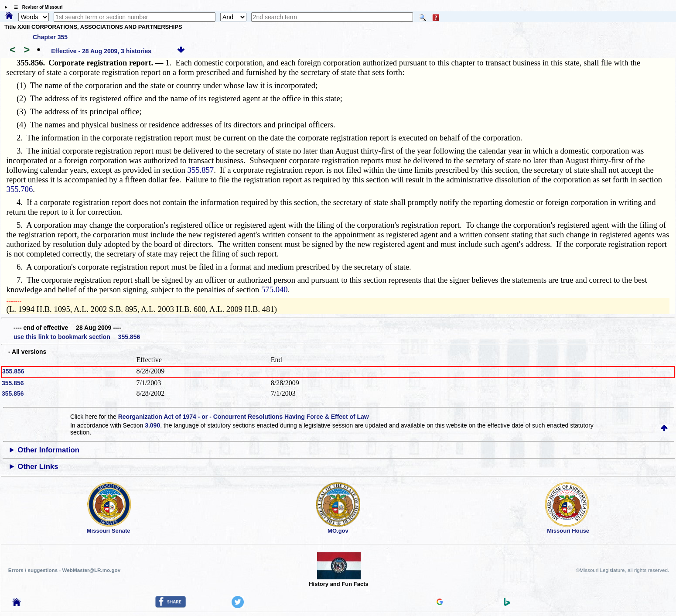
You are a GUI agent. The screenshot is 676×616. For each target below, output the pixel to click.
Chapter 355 (50, 37)
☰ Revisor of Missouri (36, 7)
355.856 (13, 371)
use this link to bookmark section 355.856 (77, 337)
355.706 (20, 189)
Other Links (38, 467)
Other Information (48, 450)
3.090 (152, 425)
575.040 (275, 289)
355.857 (201, 170)
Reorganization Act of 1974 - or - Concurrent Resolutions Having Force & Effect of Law (244, 417)
